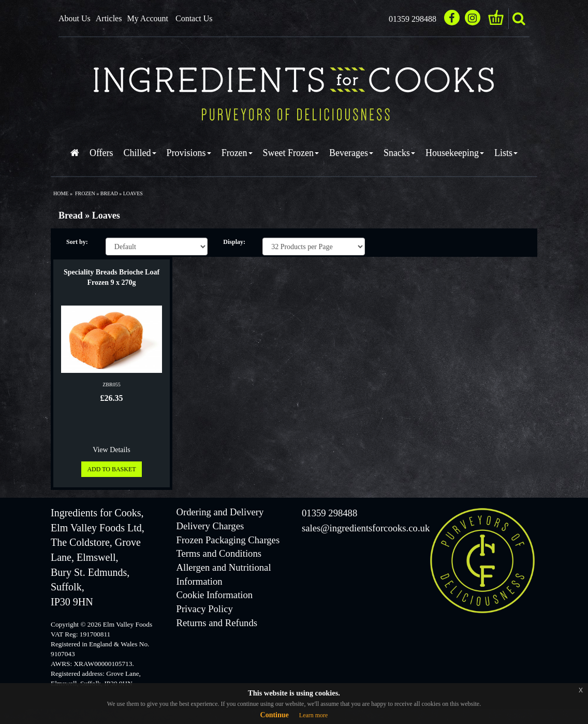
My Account (148, 18)
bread (109, 193)
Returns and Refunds (217, 623)
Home (61, 193)
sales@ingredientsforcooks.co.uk (366, 528)
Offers (101, 153)
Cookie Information (215, 595)
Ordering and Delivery (220, 512)
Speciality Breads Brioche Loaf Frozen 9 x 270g (112, 277)
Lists (506, 153)
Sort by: (77, 242)
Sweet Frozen (291, 153)
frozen (85, 193)
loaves (133, 193)
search (519, 19)
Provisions (189, 153)
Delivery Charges (210, 526)
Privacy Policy (205, 609)
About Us (75, 18)
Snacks (399, 153)
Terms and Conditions (219, 553)
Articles (109, 18)
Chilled (140, 153)
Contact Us (194, 18)
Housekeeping (455, 153)
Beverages (351, 153)
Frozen (237, 153)
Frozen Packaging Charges (228, 540)
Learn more (314, 715)
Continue (275, 715)
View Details (112, 450)
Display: (234, 242)
